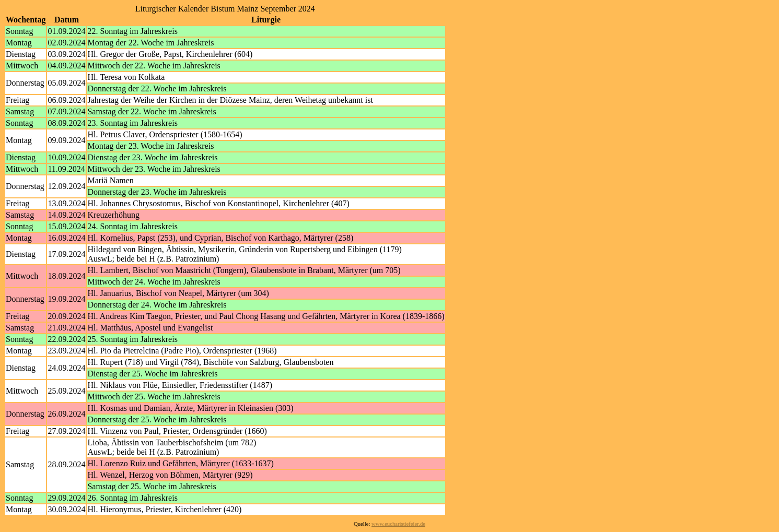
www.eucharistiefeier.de (398, 524)
